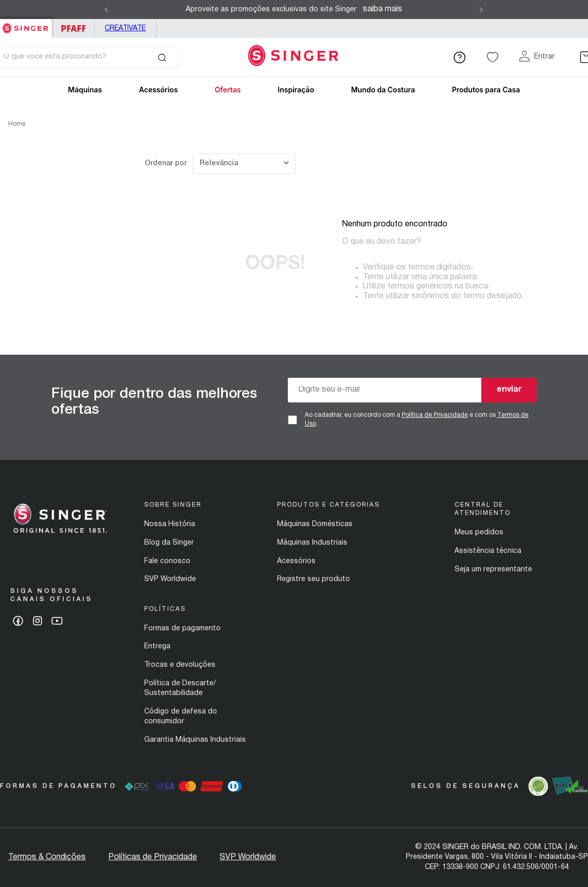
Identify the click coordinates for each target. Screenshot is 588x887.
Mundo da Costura (383, 90)
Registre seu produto (313, 579)
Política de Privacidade (435, 415)
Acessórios (296, 561)
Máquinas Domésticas (315, 524)
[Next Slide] (481, 10)
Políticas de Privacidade (153, 857)
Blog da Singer (169, 543)
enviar (509, 390)
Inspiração (296, 90)
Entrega (157, 647)
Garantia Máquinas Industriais (195, 740)
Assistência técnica (488, 551)
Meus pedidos (479, 533)
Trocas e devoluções (180, 665)
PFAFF (73, 28)
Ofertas (228, 90)
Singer (26, 24)
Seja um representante (493, 570)
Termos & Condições (47, 857)
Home (17, 124)
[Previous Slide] (106, 10)
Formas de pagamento (182, 629)
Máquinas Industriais (312, 543)
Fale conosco (167, 561)
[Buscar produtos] (162, 57)
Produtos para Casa (486, 90)
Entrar (544, 57)
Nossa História (170, 524)
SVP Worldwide (170, 579)
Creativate (125, 28)
